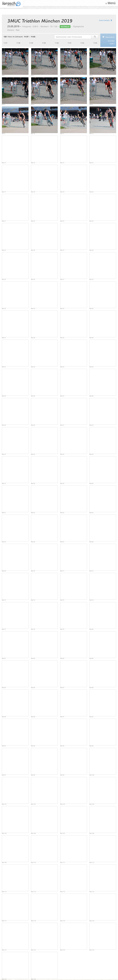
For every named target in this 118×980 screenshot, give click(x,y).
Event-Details (106, 20)
